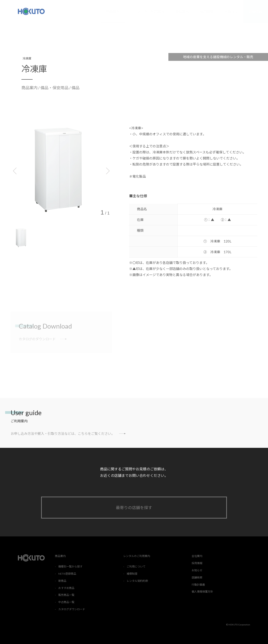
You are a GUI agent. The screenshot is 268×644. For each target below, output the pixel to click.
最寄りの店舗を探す (134, 508)
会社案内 (182, 11)
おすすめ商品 (66, 588)
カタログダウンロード (72, 609)
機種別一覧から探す (70, 566)
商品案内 (113, 11)
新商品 (62, 581)
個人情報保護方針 (202, 592)
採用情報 (207, 11)
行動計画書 (198, 585)
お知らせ (231, 11)
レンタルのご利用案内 (147, 11)
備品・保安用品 (55, 88)
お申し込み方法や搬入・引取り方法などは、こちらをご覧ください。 (68, 433)
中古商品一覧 (66, 602)
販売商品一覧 (66, 595)
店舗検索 (256, 11)
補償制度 (132, 574)
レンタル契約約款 (137, 581)
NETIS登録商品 (67, 574)
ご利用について (136, 566)
